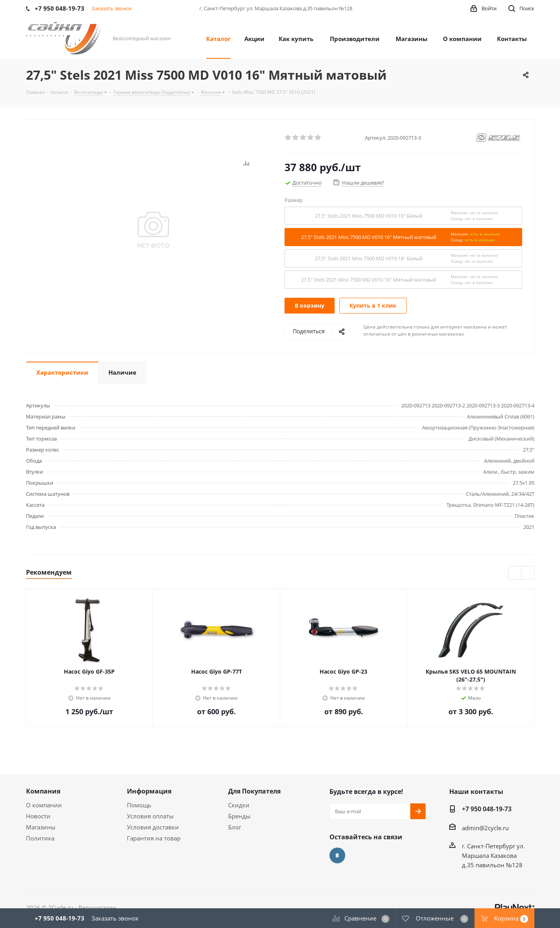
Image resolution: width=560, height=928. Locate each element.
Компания (43, 791)
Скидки (239, 805)
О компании (44, 805)
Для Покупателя (254, 791)
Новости (38, 816)
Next (528, 573)
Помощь (139, 805)
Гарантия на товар (154, 838)
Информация (149, 791)
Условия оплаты (150, 816)
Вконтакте (337, 855)
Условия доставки (153, 827)
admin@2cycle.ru (485, 828)
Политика (40, 838)
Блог (235, 827)
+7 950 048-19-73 (487, 809)
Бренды (239, 816)
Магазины (41, 827)
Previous (515, 573)
